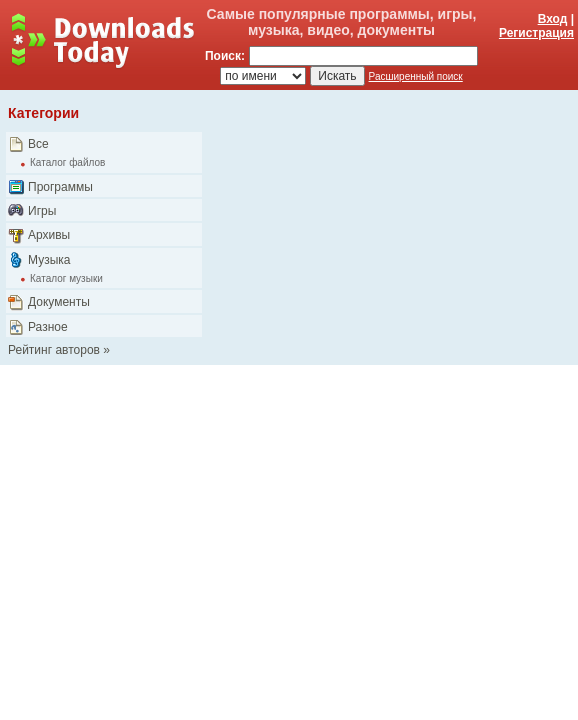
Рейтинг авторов (54, 350)
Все (38, 144)
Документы (59, 302)
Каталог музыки (66, 278)
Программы (60, 187)
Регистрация (536, 33)
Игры (42, 211)
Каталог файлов (67, 162)
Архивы (49, 235)
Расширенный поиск (416, 76)
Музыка (49, 260)
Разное (48, 327)
